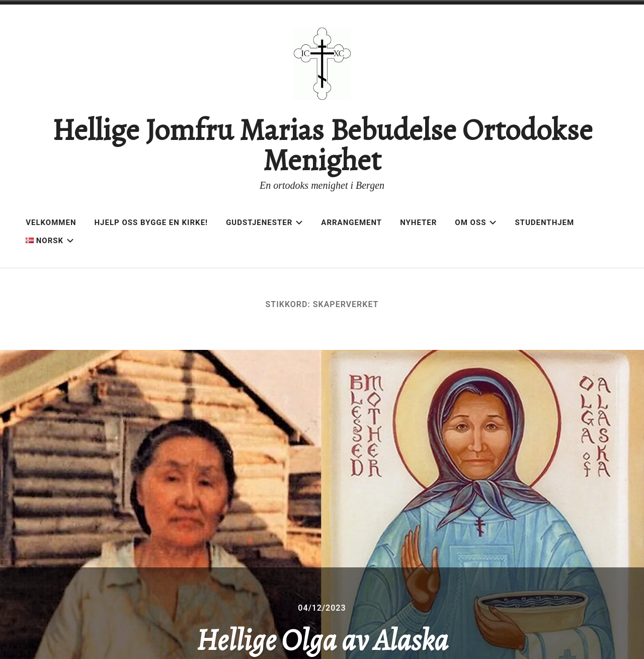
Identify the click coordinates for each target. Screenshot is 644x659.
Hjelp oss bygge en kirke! (151, 223)
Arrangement (351, 223)
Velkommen (51, 223)
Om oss (476, 223)
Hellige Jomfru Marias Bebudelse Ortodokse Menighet (322, 145)
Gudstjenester (264, 223)
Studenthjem (544, 223)
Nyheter (418, 223)
